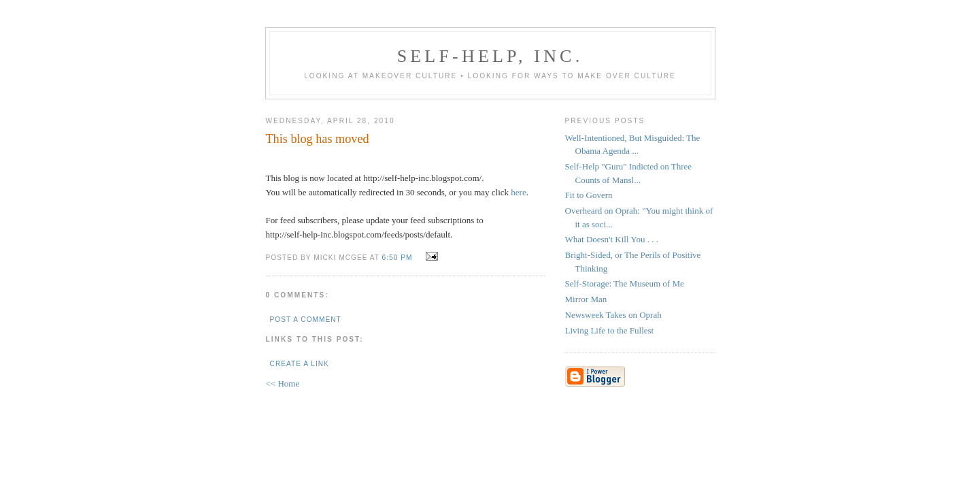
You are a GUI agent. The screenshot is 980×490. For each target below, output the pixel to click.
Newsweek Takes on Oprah (613, 315)
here (518, 192)
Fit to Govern (589, 195)
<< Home (283, 383)
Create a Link (300, 364)
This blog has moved (318, 139)
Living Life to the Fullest (610, 330)
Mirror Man (586, 299)
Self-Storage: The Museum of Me (625, 283)
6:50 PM (398, 258)
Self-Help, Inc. (490, 56)
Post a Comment (306, 320)
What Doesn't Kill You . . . (612, 239)
